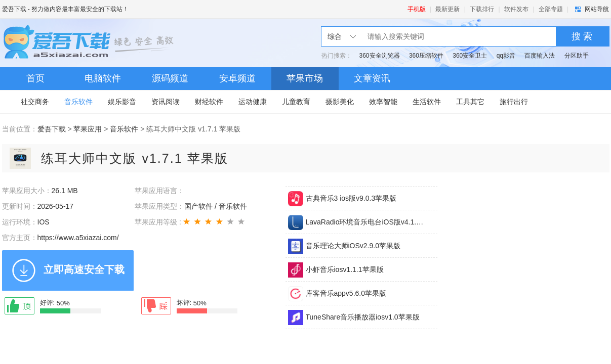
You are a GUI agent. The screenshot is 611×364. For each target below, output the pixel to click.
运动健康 (253, 102)
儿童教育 (296, 102)
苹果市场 (305, 78)
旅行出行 (514, 102)
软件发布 (516, 9)
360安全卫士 (470, 56)
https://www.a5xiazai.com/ (78, 238)
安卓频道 (237, 78)
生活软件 (427, 102)
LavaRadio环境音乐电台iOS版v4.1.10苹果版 (365, 222)
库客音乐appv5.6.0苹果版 (346, 293)
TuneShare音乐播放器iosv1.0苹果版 (363, 317)
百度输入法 (540, 56)
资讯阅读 (166, 102)
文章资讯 (372, 78)
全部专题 (551, 9)
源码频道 (170, 78)
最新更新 (447, 9)
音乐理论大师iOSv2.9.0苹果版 (353, 246)
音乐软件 (78, 102)
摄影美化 (340, 102)
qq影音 (506, 56)
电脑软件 (103, 78)
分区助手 (577, 56)
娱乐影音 (122, 102)
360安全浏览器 (380, 56)
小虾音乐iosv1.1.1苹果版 (345, 269)
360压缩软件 (426, 56)
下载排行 (482, 9)
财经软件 (209, 102)
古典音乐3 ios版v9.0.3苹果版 (351, 198)
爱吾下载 (14, 9)
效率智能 (383, 102)
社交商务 (35, 102)
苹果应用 (88, 129)
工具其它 (470, 102)
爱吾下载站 (91, 43)
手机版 (417, 9)
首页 (35, 78)
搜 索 (582, 36)
